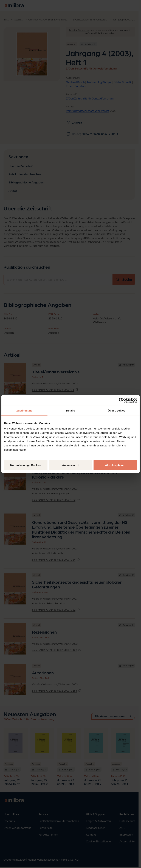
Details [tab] (70, 410)
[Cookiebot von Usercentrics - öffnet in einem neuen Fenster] (121, 400)
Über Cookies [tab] (117, 410)
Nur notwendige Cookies (26, 465)
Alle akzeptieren (115, 465)
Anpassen (71, 465)
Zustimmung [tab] (25, 410)
